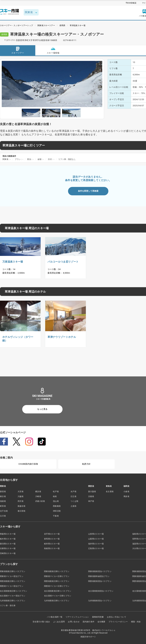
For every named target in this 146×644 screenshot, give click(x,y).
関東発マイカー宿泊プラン (12, 576)
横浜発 (38, 492)
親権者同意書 (98, 617)
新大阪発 (92, 492)
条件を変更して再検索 (88, 191)
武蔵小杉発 (40, 501)
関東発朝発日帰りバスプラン (13, 571)
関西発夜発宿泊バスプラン (100, 581)
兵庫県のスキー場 (8, 548)
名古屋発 (110, 492)
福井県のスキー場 (96, 544)
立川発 (3, 516)
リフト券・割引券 (8, 606)
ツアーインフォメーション (77, 617)
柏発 (55, 496)
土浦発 (73, 506)
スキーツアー (18, 50)
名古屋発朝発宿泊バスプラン (101, 591)
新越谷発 (21, 506)
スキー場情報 (53, 50)
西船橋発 (57, 506)
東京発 (3, 496)
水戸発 (73, 492)
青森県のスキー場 (8, 534)
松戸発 (56, 492)
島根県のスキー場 (52, 548)
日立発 (73, 496)
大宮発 (21, 492)
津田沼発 (57, 511)
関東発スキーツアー (46, 25)
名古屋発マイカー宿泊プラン (13, 596)
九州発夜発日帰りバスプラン (57, 601)
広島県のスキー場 (96, 548)
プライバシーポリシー (118, 622)
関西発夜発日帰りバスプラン (57, 581)
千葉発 (56, 516)
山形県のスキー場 (96, 534)
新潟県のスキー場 (8, 544)
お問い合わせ (74, 622)
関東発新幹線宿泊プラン (99, 576)
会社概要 (101, 622)
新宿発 (3, 492)
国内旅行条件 (89, 622)
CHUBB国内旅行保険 (28, 464)
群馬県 (62, 25)
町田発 (3, 506)
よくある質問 (59, 622)
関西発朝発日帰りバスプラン (13, 581)
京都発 (91, 496)
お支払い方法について (117, 617)
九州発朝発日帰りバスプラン (13, 601)
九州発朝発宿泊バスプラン (100, 601)
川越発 (21, 496)
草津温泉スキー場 (78, 25)
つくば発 (74, 501)
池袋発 (3, 501)
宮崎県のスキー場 (8, 553)
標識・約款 (136, 622)
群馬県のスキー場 (52, 539)
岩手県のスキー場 (52, 534)
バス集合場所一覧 (55, 617)
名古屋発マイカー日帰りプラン (58, 596)
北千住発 (4, 511)
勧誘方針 (86, 464)
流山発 (56, 501)
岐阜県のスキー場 (52, 544)
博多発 (126, 496)
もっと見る (42, 409)
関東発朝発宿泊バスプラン (100, 571)
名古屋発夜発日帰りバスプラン (58, 591)
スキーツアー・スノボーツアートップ (16, 25)
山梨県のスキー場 (96, 539)
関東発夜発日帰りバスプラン (57, 571)
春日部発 (21, 511)
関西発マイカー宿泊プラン (12, 586)
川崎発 (38, 496)
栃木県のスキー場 (8, 539)
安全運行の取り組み (41, 622)
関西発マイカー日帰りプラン (57, 586)
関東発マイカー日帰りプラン (57, 576)
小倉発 (126, 492)
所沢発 (21, 501)
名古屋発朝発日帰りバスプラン (14, 591)
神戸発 (91, 501)
